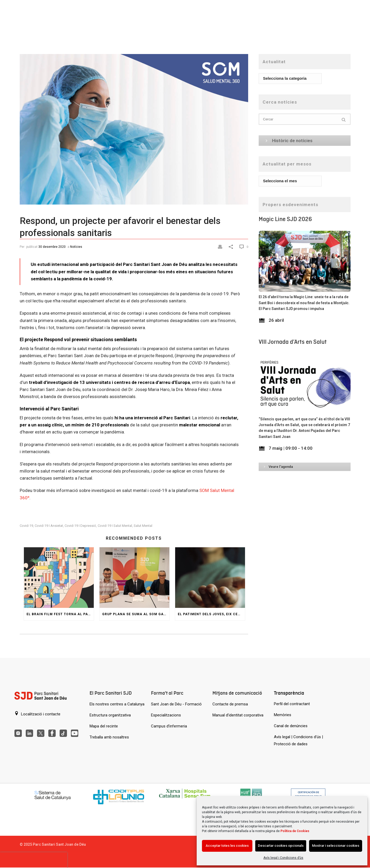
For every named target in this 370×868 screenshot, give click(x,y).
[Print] (221, 246)
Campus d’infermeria (169, 726)
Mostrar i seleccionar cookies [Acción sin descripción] (336, 846)
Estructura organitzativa (110, 715)
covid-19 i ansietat (49, 526)
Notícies (76, 247)
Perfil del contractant (292, 704)
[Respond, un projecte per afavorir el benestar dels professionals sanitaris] (134, 129)
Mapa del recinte (104, 726)
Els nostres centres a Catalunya (117, 704)
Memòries (283, 715)
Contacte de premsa (230, 704)
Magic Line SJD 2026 (285, 219)
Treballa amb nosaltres (109, 737)
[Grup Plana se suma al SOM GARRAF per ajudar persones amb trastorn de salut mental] (134, 578)
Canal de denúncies (291, 726)
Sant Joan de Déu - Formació (176, 704)
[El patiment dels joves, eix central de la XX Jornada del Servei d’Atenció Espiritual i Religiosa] (210, 578)
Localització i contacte (37, 714)
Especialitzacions (166, 715)
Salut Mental (143, 526)
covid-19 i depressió (80, 526)
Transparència (289, 693)
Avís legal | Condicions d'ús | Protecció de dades (298, 740)
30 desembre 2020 (52, 247)
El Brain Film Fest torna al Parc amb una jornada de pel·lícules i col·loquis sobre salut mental (60, 614)
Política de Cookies (295, 831)
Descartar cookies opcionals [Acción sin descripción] (281, 846)
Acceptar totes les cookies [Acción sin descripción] (227, 846)
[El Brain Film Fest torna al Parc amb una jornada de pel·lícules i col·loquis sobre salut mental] (59, 578)
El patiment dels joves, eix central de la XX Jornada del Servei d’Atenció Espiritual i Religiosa (211, 614)
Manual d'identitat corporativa (238, 715)
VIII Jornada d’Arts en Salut (293, 342)
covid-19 (26, 526)
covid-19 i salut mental (115, 526)
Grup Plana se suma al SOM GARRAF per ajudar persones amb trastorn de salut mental (136, 614)
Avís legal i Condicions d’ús (283, 858)
